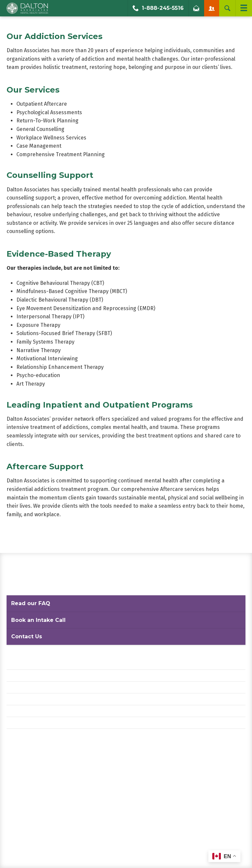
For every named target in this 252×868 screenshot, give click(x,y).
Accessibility (21, 699)
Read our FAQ (31, 603)
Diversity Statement (31, 723)
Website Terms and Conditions (42, 687)
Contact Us (27, 636)
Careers (16, 711)
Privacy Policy (23, 676)
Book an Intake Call (38, 620)
